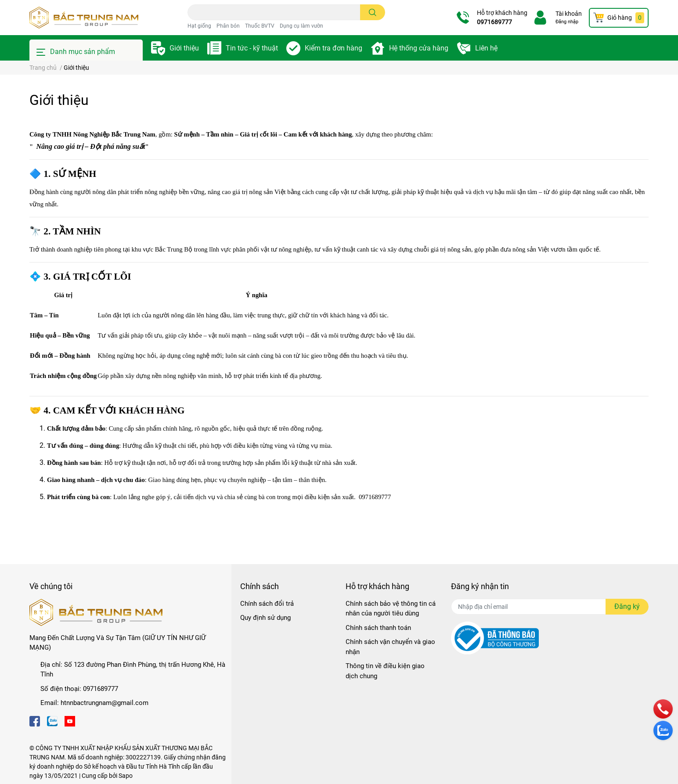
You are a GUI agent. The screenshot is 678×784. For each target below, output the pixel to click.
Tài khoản (569, 14)
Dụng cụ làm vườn (301, 26)
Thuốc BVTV (260, 26)
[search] (373, 12)
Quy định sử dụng (265, 618)
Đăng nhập (567, 22)
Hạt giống (199, 26)
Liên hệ (486, 48)
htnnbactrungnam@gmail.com (105, 703)
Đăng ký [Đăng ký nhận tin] (627, 606)
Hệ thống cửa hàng (419, 48)
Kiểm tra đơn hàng (334, 48)
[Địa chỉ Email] (550, 607)
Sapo (126, 776)
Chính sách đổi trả (267, 604)
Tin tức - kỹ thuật (252, 48)
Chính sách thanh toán (378, 628)
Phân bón (228, 26)
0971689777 (494, 22)
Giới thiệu (184, 48)
